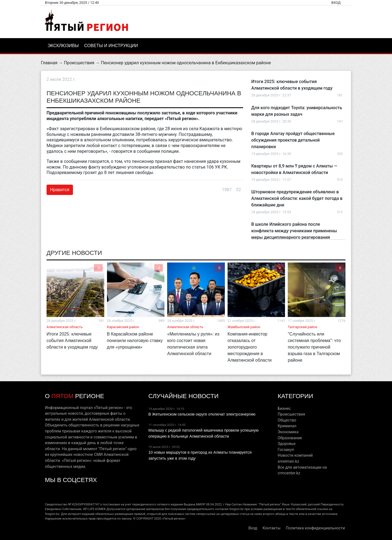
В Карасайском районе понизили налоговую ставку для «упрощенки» (135, 341)
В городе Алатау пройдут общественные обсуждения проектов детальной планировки (293, 140)
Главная (49, 63)
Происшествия (79, 63)
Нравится (60, 190)
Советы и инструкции (111, 46)
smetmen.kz (288, 461)
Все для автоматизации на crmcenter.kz (302, 470)
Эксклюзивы (63, 46)
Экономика (288, 432)
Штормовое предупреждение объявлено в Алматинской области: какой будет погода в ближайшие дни (297, 198)
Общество (287, 420)
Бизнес (284, 409)
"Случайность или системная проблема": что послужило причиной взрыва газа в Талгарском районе (314, 347)
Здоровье (287, 444)
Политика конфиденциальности (315, 528)
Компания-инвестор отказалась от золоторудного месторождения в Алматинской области (250, 347)
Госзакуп (286, 450)
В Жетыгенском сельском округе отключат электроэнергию (202, 414)
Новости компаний (295, 455)
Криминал (287, 426)
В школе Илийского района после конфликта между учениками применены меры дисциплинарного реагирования (294, 231)
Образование (290, 438)
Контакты (271, 528)
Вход (336, 3)
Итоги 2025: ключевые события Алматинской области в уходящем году (72, 341)
